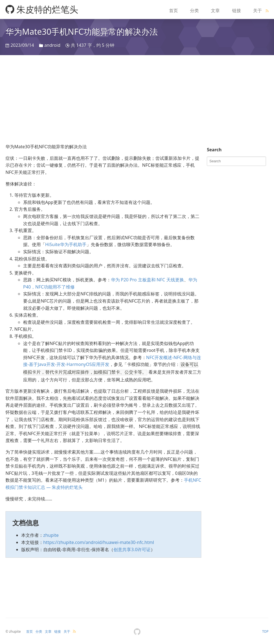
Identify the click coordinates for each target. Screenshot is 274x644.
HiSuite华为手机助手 (66, 244)
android (52, 45)
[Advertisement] (137, 99)
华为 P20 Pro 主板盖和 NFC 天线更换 (147, 280)
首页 (173, 10)
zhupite (51, 534)
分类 (194, 10)
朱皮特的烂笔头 (42, 9)
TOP (265, 630)
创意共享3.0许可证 (132, 548)
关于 (257, 10)
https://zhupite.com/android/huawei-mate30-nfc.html (99, 541)
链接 (237, 10)
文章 (215, 10)
